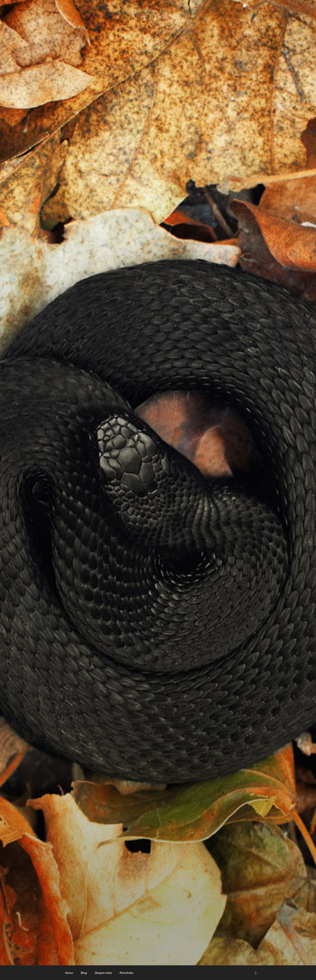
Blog (84, 973)
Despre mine (103, 973)
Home (69, 973)
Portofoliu (127, 973)
